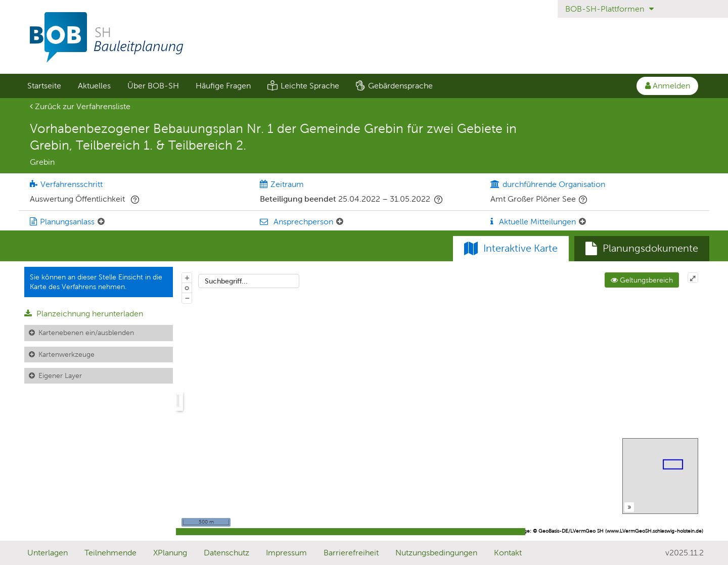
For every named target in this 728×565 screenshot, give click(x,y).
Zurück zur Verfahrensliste (80, 106)
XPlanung (170, 553)
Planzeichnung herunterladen (84, 314)
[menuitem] (44, 86)
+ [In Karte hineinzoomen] (187, 277)
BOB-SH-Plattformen (609, 9)
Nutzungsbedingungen (436, 553)
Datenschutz (226, 553)
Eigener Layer (60, 375)
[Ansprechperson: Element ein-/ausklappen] (340, 222)
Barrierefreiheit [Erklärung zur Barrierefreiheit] (351, 553)
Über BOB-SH (153, 86)
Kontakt (508, 553)
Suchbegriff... (226, 281)
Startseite (44, 86)
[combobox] (249, 281)
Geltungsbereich (642, 280)
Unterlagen (48, 553)
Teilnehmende (110, 553)
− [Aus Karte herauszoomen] (187, 298)
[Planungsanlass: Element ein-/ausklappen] (101, 222)
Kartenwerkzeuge (66, 354)
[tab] (642, 249)
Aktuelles (94, 86)
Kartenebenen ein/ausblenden (86, 333)
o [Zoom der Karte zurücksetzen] (187, 288)
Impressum (286, 553)
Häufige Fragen (223, 86)
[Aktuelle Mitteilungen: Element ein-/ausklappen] (582, 222)
